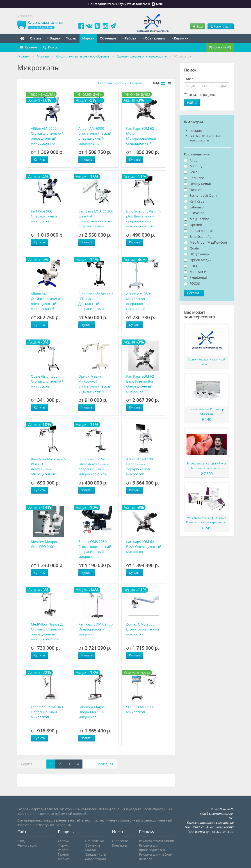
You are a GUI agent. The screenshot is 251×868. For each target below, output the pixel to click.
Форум (71, 38)
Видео (54, 38)
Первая (27, 764)
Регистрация (221, 26)
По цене (136, 83)
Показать (194, 293)
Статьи (35, 38)
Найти (192, 103)
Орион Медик (200, 260)
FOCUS (195, 283)
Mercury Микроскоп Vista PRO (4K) (47, 544)
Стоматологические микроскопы (206, 138)
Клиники (180, 38)
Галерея (64, 854)
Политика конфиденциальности (209, 827)
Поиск (50, 47)
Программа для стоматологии (211, 832)
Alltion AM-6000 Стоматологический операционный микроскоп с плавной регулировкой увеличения (95, 136)
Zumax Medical (201, 231)
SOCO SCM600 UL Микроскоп (140, 709)
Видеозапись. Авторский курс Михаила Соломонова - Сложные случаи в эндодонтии (207, 466)
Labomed (197, 207)
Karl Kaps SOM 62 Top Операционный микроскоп (96, 629)
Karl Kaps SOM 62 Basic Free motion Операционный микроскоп (140, 384)
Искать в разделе (202, 95)
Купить (39, 159)
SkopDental (198, 278)
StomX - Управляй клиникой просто (207, 362)
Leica (194, 172)
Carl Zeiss (197, 178)
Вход (197, 26)
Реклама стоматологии (157, 841)
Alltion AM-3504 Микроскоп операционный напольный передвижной (139, 301)
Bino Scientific (200, 237)
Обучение (108, 38)
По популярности (110, 83)
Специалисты (96, 854)
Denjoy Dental (200, 184)
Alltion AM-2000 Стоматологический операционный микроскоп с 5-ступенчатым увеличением (47, 301)
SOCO (194, 266)
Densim (195, 190)
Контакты (119, 845)
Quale (194, 248)
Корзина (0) (220, 47)
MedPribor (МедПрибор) (208, 242)
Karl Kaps (197, 201)
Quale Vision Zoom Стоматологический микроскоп (47, 381)
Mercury (196, 166)
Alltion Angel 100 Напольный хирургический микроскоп (140, 466)
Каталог (29, 47)
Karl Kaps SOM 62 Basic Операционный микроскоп (144, 547)
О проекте (120, 841)
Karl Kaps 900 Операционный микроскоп (44, 216)
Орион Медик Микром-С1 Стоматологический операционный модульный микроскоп (95, 384)
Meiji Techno (199, 219)
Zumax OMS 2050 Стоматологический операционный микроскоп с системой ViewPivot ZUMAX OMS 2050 (95, 549)
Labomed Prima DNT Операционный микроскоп (47, 712)
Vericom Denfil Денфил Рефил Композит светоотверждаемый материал (207, 520)
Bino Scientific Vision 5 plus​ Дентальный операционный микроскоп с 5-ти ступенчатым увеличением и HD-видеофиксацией (144, 219)
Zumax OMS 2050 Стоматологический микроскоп (143, 629)
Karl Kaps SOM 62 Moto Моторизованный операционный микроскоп (141, 136)
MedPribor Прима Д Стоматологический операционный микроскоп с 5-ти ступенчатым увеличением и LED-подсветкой (48, 632)
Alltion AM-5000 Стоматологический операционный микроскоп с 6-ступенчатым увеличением (47, 136)
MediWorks (198, 272)
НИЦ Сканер (199, 254)
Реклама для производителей (152, 848)
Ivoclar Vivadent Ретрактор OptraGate (207, 411)
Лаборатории (95, 859)
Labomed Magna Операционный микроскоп (91, 712)
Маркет (88, 38)
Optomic (196, 225)
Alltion (195, 160)
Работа (129, 38)
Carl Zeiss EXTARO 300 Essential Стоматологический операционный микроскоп (96, 219)
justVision (197, 213)
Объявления (154, 38)
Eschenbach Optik (203, 195)
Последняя (105, 764)
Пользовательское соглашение (210, 823)
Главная (23, 56)
